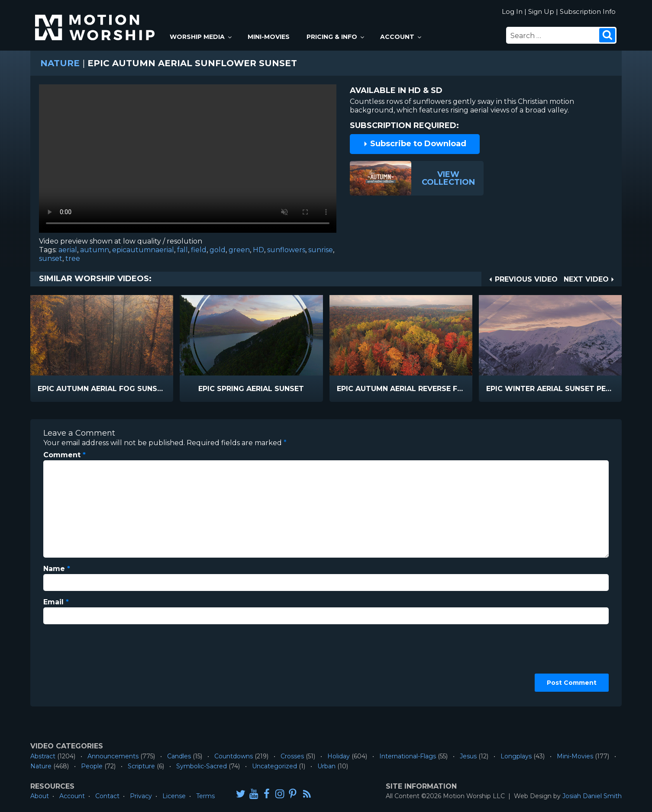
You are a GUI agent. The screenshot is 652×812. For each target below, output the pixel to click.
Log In (512, 11)
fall (182, 250)
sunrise (321, 250)
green (239, 250)
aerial (68, 250)
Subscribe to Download (415, 144)
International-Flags (408, 756)
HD (258, 250)
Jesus (468, 756)
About (40, 796)
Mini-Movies (269, 37)
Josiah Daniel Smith (592, 796)
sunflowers (286, 250)
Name (57, 569)
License (174, 796)
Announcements (113, 756)
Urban (326, 766)
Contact (107, 796)
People (92, 766)
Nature (60, 63)
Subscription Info (588, 11)
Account (401, 37)
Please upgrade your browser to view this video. (188, 161)
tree (73, 258)
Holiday (339, 756)
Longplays (516, 756)
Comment (65, 455)
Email (56, 602)
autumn (95, 250)
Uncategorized (274, 766)
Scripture (141, 766)
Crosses (292, 756)
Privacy (141, 796)
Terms (205, 796)
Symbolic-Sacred (202, 766)
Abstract (43, 756)
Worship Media (201, 37)
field (199, 250)
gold (218, 250)
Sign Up (541, 11)
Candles (179, 756)
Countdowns (234, 756)
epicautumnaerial (143, 250)
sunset (51, 258)
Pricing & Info (336, 37)
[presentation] (79, 662)
